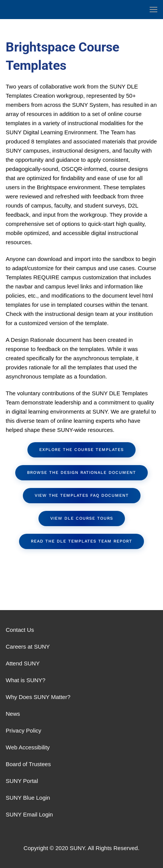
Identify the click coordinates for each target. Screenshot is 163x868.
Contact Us (20, 630)
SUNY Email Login (29, 814)
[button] (153, 10)
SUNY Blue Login (28, 798)
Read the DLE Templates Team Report (81, 541)
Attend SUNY (23, 663)
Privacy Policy (23, 730)
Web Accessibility (28, 747)
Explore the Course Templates (81, 450)
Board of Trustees (28, 764)
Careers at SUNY (28, 647)
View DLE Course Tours (82, 518)
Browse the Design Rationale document (81, 473)
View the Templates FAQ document (82, 495)
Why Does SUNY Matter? (38, 697)
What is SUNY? (26, 680)
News (13, 714)
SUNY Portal (22, 781)
